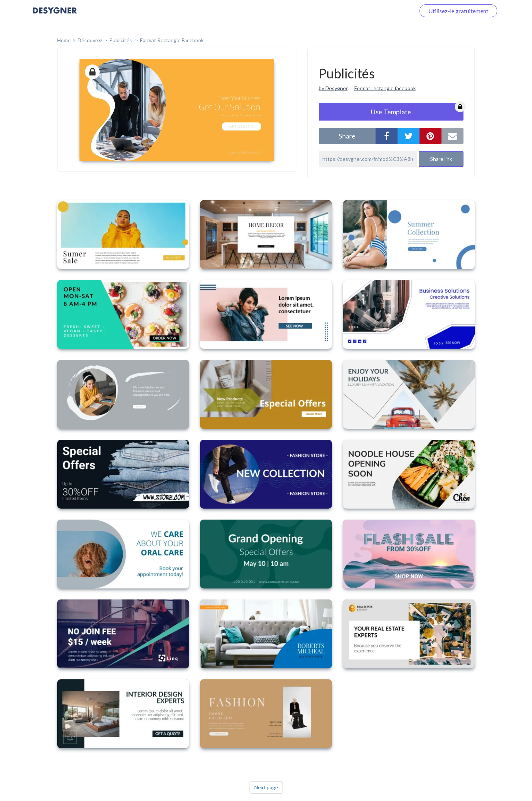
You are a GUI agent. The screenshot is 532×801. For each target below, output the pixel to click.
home (64, 40)
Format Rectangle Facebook (172, 40)
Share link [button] (441, 159)
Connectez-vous (386, 11)
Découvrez (90, 40)
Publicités (121, 40)
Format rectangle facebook (385, 88)
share (347, 136)
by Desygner (333, 88)
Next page (266, 787)
